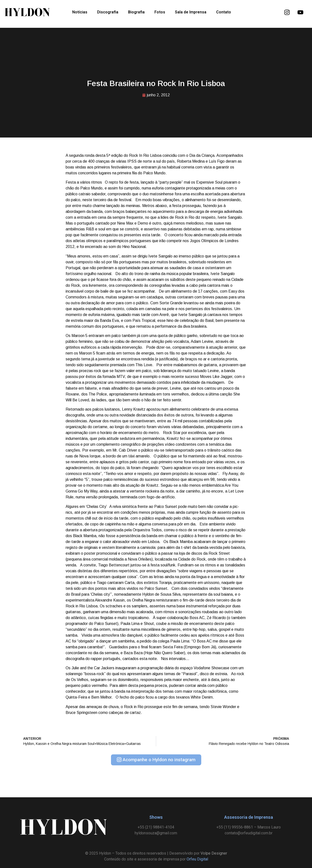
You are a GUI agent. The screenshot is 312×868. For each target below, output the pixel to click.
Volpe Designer (214, 853)
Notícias (80, 12)
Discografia (108, 12)
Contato (224, 12)
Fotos (160, 12)
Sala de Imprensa (191, 12)
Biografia (136, 12)
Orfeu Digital (197, 859)
